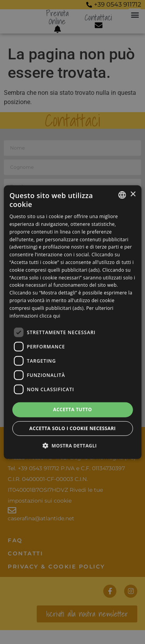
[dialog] (72, 322)
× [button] (133, 194)
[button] (73, 446)
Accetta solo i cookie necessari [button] (72, 428)
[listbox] (122, 195)
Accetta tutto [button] (72, 409)
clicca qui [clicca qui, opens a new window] (50, 315)
